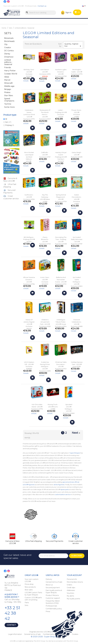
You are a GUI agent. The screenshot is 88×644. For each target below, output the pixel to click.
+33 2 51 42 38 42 (12, 613)
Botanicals (9, 38)
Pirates (7, 92)
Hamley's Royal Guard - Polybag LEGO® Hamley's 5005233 (61, 157)
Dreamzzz (9, 57)
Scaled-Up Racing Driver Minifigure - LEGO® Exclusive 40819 (45, 367)
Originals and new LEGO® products (43, 632)
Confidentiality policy (54, 609)
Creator (8, 47)
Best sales (29, 590)
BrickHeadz (9, 41)
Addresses (71, 590)
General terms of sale (54, 582)
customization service (63, 494)
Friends (8, 67)
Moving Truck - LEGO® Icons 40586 (53, 407)
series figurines (59, 485)
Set (8, 122)
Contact (11, 625)
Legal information (15, 634)
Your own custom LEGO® (13, 6)
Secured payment (53, 588)
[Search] (40, 13)
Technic (8, 104)
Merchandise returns (75, 582)
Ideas (7, 77)
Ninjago (8, 89)
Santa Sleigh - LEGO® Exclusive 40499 (77, 155)
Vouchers (70, 593)
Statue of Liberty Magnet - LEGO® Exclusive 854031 (29, 324)
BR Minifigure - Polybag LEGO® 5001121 (29, 239)
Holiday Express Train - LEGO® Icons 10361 (77, 364)
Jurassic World (11, 74)
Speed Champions (9, 100)
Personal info (72, 579)
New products (30, 587)
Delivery (49, 579)
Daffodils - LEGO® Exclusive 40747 (45, 155)
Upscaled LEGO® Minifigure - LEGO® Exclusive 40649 (69, 409)
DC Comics (9, 51)
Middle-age (9, 86)
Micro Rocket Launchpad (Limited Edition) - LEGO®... (29, 157)
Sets (8, 33)
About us (49, 585)
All (6, 119)
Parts (27, 603)
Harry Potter (10, 71)
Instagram (8, 2)
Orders (69, 585)
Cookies (75, 634)
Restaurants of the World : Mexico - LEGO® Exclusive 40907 (45, 115)
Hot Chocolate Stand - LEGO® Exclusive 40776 (37, 407)
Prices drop (29, 584)
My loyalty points (73, 599)
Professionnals (31, 6)
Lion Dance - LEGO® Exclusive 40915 (45, 72)
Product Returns (52, 595)
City (6, 44)
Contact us (42, 6)
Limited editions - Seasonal (8, 62)
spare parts (65, 489)
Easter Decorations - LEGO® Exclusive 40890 (77, 199)
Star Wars (9, 95)
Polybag (10, 125)
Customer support (53, 598)
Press (48, 611)
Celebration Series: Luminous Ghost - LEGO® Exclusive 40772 (29, 115)
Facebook (5, 2)
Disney (7, 54)
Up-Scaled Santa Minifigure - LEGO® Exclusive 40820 (77, 282)
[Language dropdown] (84, 6)
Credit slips (71, 588)
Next (76, 433)
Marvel (7, 80)
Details (26, 81)
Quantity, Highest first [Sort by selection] (73, 45)
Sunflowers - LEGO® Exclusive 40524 (29, 197)
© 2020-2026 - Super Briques (44, 637)
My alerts (70, 596)
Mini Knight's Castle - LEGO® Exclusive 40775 (77, 72)
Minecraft (8, 83)
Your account (74, 575)
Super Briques (75, 453)
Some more (9, 107)
